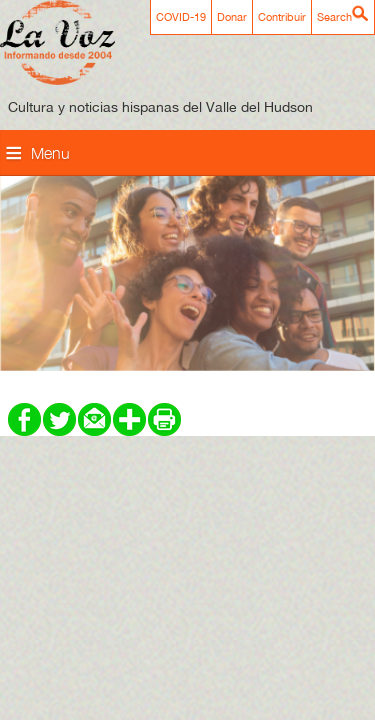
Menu (50, 153)
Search (334, 17)
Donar (232, 17)
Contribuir (282, 17)
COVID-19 (181, 17)
